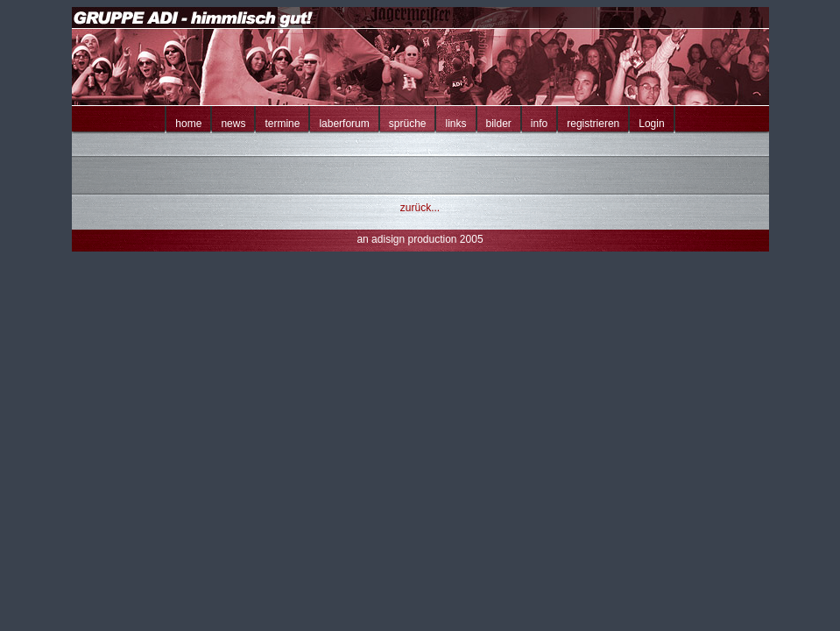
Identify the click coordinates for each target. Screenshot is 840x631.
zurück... (420, 208)
